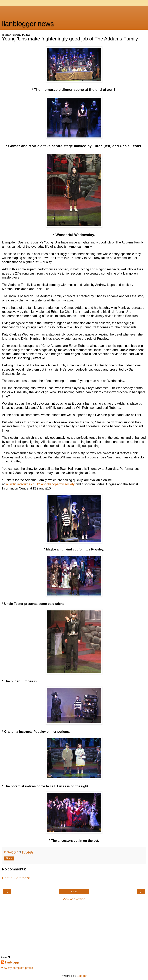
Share (9, 858)
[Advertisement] (74, 11)
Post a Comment (16, 878)
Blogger (82, 976)
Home (74, 892)
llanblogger (13, 962)
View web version (74, 899)
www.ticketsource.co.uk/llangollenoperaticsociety (40, 484)
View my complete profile (17, 968)
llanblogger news (28, 24)
